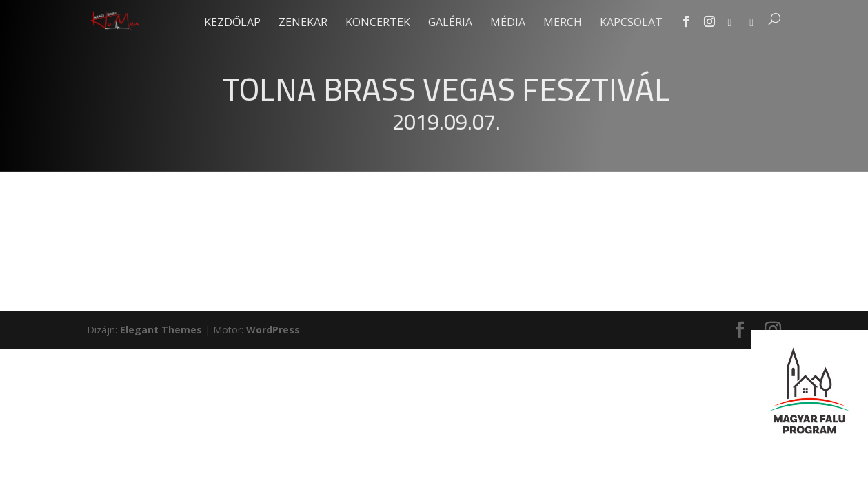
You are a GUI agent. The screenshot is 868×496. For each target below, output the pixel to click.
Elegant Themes (161, 330)
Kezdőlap (232, 23)
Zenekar (303, 23)
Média (508, 23)
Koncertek (378, 23)
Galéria (450, 23)
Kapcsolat (631, 23)
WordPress (273, 330)
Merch (563, 23)
